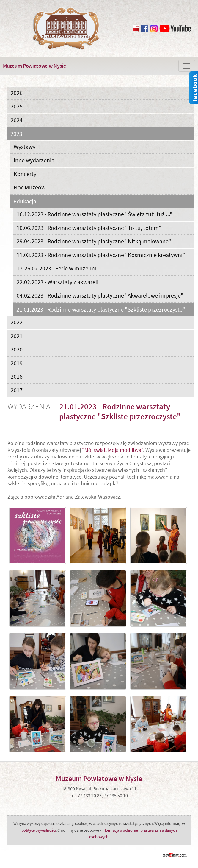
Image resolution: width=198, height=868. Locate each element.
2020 (17, 349)
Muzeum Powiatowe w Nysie (34, 66)
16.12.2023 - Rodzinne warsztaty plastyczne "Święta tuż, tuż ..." (95, 214)
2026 (17, 93)
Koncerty (25, 174)
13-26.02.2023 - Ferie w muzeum (57, 268)
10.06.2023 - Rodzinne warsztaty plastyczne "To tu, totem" (89, 228)
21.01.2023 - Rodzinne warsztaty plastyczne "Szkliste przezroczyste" (101, 310)
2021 (17, 336)
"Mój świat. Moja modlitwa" (113, 450)
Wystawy (25, 147)
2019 (17, 363)
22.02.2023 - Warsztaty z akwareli (58, 282)
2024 (17, 120)
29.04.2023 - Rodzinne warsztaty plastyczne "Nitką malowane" (94, 241)
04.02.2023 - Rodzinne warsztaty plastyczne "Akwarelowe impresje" (100, 295)
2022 (17, 322)
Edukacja (25, 202)
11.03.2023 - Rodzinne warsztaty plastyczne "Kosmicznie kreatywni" (101, 255)
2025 (17, 106)
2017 (17, 390)
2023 (16, 134)
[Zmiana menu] (187, 66)
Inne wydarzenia (34, 160)
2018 (17, 376)
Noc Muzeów (30, 187)
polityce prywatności (39, 830)
